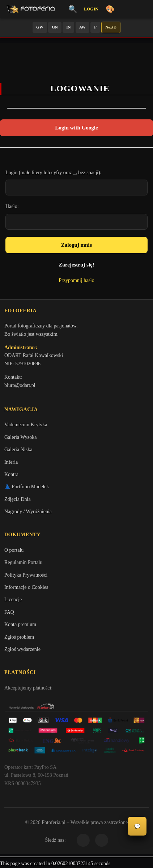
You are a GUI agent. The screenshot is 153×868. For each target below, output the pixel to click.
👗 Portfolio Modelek (27, 487)
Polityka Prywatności (26, 575)
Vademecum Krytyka (26, 425)
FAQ (9, 612)
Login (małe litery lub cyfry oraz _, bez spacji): (54, 173)
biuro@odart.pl (20, 385)
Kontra (11, 474)
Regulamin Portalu (23, 562)
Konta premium (20, 624)
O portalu (14, 550)
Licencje (13, 600)
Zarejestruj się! (76, 265)
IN (68, 27)
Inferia (11, 462)
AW (82, 27)
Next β (111, 27)
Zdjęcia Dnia (18, 499)
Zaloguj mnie (76, 245)
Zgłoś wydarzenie (22, 649)
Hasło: (12, 206)
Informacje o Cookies (26, 587)
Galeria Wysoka (20, 437)
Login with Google (76, 128)
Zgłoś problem (19, 637)
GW (40, 27)
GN (55, 27)
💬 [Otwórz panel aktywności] (137, 826)
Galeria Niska (18, 450)
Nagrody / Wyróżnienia (28, 512)
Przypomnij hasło (76, 280)
